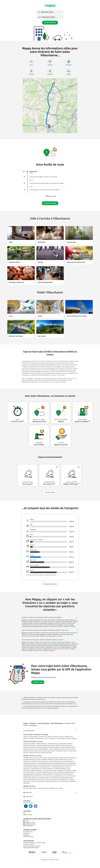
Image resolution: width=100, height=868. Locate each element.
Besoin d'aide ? (28, 797)
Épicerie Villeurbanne (51, 780)
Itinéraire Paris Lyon (53, 744)
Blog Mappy (26, 835)
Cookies (44, 843)
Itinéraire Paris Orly (67, 745)
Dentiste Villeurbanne (61, 769)
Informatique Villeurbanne (58, 767)
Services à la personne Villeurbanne (54, 776)
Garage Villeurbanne (53, 758)
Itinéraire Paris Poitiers (62, 751)
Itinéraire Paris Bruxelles (35, 751)
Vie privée (38, 843)
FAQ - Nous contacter (29, 844)
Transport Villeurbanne (68, 761)
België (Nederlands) (29, 824)
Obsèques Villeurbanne (55, 761)
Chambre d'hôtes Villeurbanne (46, 763)
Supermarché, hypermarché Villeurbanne (64, 772)
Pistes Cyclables (34, 788)
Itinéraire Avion (61, 739)
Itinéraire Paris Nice (42, 747)
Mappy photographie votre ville (31, 848)
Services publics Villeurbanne (31, 778)
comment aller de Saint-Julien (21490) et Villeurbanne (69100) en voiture (55, 642)
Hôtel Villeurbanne (28, 758)
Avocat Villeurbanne (63, 780)
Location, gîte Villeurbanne (30, 763)
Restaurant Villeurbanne (40, 758)
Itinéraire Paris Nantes (54, 747)
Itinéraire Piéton (33, 737)
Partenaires (31, 837)
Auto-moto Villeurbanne (61, 760)
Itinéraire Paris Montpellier (42, 749)
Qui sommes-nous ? (28, 832)
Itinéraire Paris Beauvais (49, 751)
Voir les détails (50, 492)
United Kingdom (28, 826)
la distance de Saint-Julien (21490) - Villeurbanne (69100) (59, 627)
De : (46, 12)
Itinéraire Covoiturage (29, 739)
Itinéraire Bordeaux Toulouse (68, 747)
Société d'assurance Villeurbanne (40, 761)
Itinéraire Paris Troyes (46, 753)
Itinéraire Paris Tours (29, 749)
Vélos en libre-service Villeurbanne (64, 774)
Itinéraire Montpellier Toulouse (58, 749)
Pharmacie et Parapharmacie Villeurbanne (34, 780)
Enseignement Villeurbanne (64, 771)
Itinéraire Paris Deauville (65, 744)
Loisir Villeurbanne (64, 781)
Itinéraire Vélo (42, 737)
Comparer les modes (50, 584)
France (26, 821)
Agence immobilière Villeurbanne (46, 760)
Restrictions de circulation (56, 788)
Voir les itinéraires (50, 23)
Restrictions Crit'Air (44, 788)
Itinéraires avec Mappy (29, 744)
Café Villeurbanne (44, 778)
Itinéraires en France (41, 744)
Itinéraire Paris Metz (34, 753)
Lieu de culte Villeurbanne (38, 781)
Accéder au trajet (50, 203)
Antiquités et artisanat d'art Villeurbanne (34, 776)
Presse (25, 837)
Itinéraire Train (69, 737)
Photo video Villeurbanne (50, 771)
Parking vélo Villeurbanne (31, 765)
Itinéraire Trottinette (71, 739)
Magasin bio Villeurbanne (52, 781)
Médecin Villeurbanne (58, 765)
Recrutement (27, 833)
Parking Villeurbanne (60, 763)
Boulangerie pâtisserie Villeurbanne (32, 774)
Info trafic (26, 788)
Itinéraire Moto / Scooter (42, 739)
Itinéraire (26, 737)
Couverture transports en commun (32, 846)
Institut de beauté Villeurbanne (44, 772)
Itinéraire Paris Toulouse (30, 747)
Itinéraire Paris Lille (56, 745)
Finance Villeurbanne (70, 776)
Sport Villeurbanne (46, 767)
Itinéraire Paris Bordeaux (30, 745)
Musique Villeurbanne (37, 771)
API (24, 813)
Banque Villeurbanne (67, 778)
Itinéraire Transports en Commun (56, 737)
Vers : (47, 17)
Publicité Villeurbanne (48, 769)
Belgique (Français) (29, 822)
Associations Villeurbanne (45, 765)
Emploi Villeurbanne (36, 769)
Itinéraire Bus (53, 739)
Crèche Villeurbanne (55, 778)
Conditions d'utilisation (29, 843)
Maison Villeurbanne (65, 758)
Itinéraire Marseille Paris (43, 745)
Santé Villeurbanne (71, 763)
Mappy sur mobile (28, 815)
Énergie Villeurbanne (48, 774)
